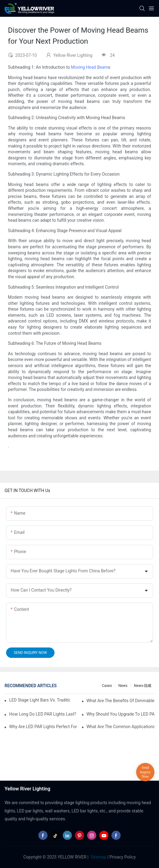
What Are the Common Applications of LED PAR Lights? (120, 727)
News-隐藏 (143, 686)
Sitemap (98, 857)
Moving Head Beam (90, 67)
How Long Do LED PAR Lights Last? (43, 714)
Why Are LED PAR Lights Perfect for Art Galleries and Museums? (43, 727)
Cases (107, 686)
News (123, 686)
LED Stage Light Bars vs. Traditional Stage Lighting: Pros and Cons (40, 700)
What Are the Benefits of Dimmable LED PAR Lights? (120, 701)
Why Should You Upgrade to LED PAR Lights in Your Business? (120, 714)
